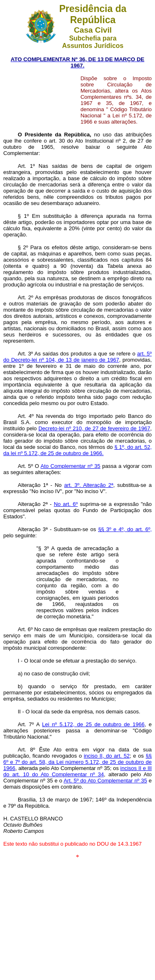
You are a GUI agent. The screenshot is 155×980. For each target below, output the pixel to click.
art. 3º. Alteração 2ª (89, 485)
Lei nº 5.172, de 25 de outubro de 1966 (93, 724)
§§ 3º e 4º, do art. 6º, (125, 529)
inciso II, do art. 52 (107, 756)
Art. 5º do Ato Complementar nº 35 (105, 781)
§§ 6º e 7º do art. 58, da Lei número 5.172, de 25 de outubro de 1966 (77, 762)
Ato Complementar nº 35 (70, 466)
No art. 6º (66, 504)
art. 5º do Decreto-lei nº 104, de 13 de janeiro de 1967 (77, 357)
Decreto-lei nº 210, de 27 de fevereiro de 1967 (94, 428)
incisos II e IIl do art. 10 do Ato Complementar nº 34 (77, 771)
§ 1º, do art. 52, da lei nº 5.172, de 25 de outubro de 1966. (77, 450)
